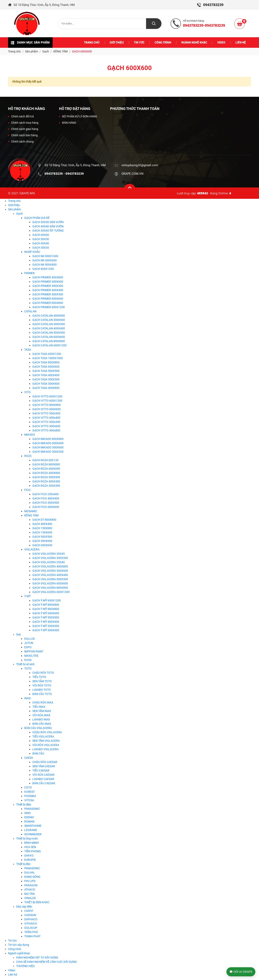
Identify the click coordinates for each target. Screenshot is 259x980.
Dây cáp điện (24, 907)
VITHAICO (31, 924)
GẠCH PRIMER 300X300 (48, 286)
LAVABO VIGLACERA (46, 749)
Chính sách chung (21, 142)
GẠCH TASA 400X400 (46, 375)
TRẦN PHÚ (31, 932)
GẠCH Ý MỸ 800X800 (46, 605)
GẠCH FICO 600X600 (46, 507)
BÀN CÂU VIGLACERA (38, 728)
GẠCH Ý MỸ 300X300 (46, 626)
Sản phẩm (14, 209)
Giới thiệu (14, 205)
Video (12, 970)
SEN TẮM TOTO (42, 681)
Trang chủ (14, 201)
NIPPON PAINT (34, 651)
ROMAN (29, 821)
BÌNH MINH (32, 843)
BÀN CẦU (38, 753)
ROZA (28, 456)
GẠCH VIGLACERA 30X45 (49, 554)
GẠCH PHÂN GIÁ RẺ (37, 218)
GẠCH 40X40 (41, 243)
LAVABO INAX (41, 719)
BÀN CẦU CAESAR (44, 783)
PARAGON (31, 885)
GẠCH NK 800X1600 (45, 256)
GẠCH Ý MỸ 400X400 (46, 622)
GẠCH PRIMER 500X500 (48, 294)
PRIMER (29, 273)
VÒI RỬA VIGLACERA (46, 745)
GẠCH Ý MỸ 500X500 (46, 617)
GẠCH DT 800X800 (44, 520)
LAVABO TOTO (42, 690)
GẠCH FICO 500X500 (46, 503)
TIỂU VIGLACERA (43, 736)
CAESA (29, 758)
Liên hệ (13, 975)
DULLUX (30, 639)
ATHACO (30, 890)
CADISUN (30, 915)
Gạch (20, 214)
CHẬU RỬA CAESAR (45, 762)
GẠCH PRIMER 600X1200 (49, 307)
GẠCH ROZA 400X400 (46, 481)
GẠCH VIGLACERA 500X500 (50, 579)
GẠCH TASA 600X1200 (47, 354)
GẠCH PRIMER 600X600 (48, 299)
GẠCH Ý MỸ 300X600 (46, 630)
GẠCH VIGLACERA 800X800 (50, 588)
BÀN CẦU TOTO (42, 694)
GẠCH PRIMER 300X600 (48, 282)
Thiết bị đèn (23, 864)
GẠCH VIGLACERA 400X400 (50, 575)
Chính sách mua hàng (23, 123)
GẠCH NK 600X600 (45, 260)
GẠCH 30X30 (41, 248)
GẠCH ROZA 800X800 (46, 464)
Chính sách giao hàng (23, 129)
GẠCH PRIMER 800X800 (48, 303)
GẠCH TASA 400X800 (46, 388)
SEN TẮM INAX (42, 711)
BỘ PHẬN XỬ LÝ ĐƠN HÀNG (78, 116)
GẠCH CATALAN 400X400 (49, 328)
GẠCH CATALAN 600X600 (49, 337)
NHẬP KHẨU (32, 252)
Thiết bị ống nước (27, 838)
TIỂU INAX (39, 707)
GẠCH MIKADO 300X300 (48, 452)
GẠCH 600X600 (42, 545)
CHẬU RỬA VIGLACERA (47, 732)
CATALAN (30, 311)
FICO (27, 490)
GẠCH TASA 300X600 (46, 384)
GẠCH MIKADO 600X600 (48, 443)
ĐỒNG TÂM (31, 515)
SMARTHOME (33, 826)
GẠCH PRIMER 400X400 (48, 290)
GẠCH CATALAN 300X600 (49, 320)
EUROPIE (30, 860)
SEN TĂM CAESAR (44, 766)
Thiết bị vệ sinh (25, 664)
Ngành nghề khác (19, 953)
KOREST (30, 792)
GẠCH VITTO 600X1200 (47, 396)
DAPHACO (31, 919)
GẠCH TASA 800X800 (46, 362)
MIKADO (30, 435)
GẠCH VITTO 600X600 (47, 409)
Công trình (15, 949)
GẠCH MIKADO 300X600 (48, 447)
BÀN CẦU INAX (42, 724)
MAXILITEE (31, 656)
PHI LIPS (30, 881)
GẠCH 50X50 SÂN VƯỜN (48, 222)
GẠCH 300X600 (42, 541)
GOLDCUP (31, 928)
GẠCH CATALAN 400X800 (49, 316)
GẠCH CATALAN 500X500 (49, 333)
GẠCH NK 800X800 (45, 265)
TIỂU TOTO (39, 677)
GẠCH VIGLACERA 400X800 (50, 566)
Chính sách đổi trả (21, 116)
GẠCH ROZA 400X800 (46, 473)
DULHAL (30, 873)
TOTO (28, 668)
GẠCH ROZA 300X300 (46, 486)
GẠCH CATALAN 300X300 (49, 324)
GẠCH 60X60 (41, 235)
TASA (28, 350)
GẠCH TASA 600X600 (46, 367)
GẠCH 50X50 (41, 239)
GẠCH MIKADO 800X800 (48, 439)
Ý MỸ (27, 596)
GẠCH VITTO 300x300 (46, 422)
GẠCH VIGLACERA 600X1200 (51, 592)
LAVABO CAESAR (43, 779)
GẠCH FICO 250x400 (46, 494)
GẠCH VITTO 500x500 (46, 413)
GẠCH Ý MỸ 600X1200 (47, 600)
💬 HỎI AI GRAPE (241, 972)
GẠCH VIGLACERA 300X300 (50, 558)
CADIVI (29, 911)
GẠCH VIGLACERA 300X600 (50, 571)
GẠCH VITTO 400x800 (46, 430)
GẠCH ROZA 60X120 (45, 460)
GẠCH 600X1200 (43, 269)
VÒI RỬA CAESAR (43, 775)
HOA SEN (30, 847)
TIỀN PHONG (33, 851)
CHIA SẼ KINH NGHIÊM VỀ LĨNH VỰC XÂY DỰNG (47, 962)
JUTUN (29, 643)
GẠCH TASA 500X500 (46, 371)
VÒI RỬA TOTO (42, 685)
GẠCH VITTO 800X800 (47, 405)
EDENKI (29, 817)
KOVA (28, 660)
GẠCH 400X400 (42, 524)
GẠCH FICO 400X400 (46, 498)
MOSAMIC (31, 511)
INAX (28, 698)
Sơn (19, 634)
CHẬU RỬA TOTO (43, 673)
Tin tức (12, 941)
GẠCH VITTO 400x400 (46, 418)
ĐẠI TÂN (29, 894)
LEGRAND (31, 830)
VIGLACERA (32, 549)
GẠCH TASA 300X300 (46, 379)
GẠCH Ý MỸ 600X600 (46, 613)
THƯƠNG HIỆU (25, 966)
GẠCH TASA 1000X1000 (48, 358)
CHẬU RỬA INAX (43, 702)
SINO (28, 813)
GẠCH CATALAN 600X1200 (49, 345)
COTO (28, 787)
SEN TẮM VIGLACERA (46, 741)
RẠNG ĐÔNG (32, 877)
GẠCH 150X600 (42, 532)
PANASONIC (32, 809)
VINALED (30, 898)
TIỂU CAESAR (41, 770)
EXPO (28, 647)
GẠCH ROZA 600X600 (46, 469)
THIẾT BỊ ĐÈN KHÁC (37, 902)
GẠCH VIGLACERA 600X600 (50, 583)
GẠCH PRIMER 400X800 (48, 277)
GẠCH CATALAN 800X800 (49, 341)
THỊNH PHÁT (32, 936)
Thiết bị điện (24, 804)
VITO (27, 392)
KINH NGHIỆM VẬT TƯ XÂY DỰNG (37, 958)
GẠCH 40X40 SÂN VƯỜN (48, 226)
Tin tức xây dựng (19, 945)
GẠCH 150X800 (42, 528)
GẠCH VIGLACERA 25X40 (49, 562)
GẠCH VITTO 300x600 (46, 426)
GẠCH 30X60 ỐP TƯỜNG (48, 231)
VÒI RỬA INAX (41, 715)
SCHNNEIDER (33, 834)
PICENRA (30, 796)
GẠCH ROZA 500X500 (46, 477)
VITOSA (29, 800)
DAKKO (29, 856)
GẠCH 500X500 (42, 537)
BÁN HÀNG (68, 123)
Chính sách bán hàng (23, 135)
